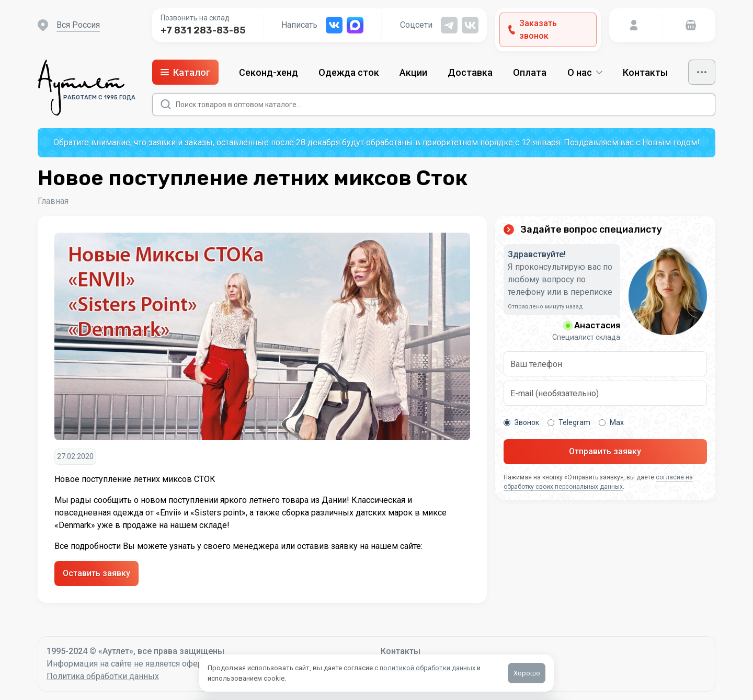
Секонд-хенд (269, 72)
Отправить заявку (605, 451)
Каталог (185, 72)
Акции (413, 72)
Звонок (521, 422)
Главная (53, 201)
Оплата (530, 72)
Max (611, 422)
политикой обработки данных (427, 668)
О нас (585, 72)
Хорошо (527, 673)
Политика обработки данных (103, 676)
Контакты (645, 72)
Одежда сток (349, 72)
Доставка (470, 72)
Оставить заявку (96, 573)
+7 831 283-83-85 (203, 30)
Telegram (569, 422)
